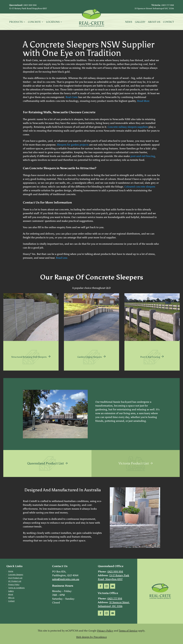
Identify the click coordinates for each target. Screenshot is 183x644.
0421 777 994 (168, 5)
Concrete (34, 22)
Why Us (11, 598)
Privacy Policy (14, 584)
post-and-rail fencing (143, 156)
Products (16, 22)
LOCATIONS (53, 22)
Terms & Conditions (16, 588)
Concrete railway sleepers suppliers (128, 127)
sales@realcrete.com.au (66, 579)
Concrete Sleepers (16, 575)
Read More (143, 101)
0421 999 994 (30, 5)
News (129, 22)
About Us (154, 22)
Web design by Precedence (91, 637)
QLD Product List (15, 578)
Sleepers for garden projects (73, 145)
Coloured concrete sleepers (140, 187)
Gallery (140, 22)
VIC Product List (15, 581)
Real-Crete (72, 97)
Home (11, 571)
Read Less (62, 258)
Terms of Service (128, 631)
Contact (168, 22)
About (11, 594)
